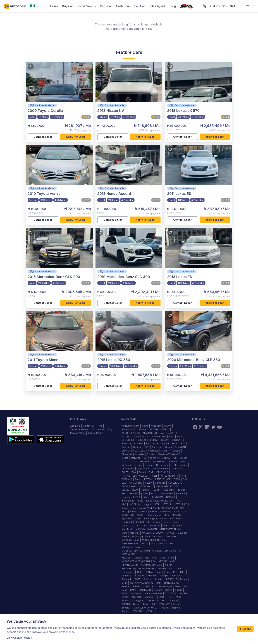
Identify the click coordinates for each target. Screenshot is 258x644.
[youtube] (219, 427)
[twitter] (213, 427)
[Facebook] (195, 427)
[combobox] (35, 6)
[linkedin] (207, 427)
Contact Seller (43, 137)
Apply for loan (76, 137)
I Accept (245, 629)
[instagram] (201, 427)
